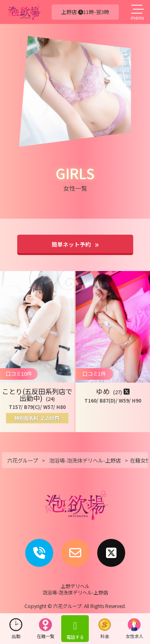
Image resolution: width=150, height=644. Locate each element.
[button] (37, 352)
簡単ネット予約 (71, 244)
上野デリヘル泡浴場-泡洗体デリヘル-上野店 (75, 589)
